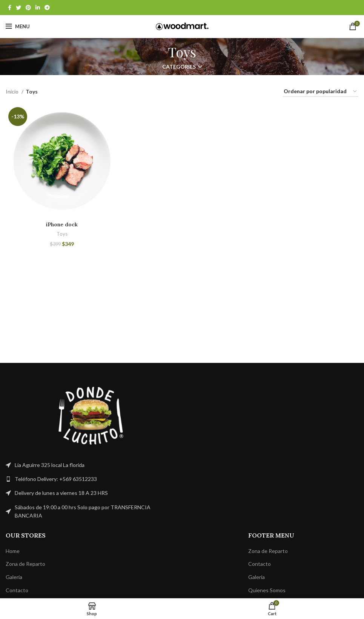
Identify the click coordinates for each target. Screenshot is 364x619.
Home (13, 551)
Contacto (17, 590)
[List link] (91, 479)
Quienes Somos (267, 590)
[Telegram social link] (47, 8)
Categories (179, 67)
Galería (14, 577)
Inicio (13, 91)
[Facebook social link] (10, 8)
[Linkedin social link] (38, 8)
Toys (62, 234)
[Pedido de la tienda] (321, 92)
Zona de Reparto (25, 564)
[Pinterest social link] (28, 8)
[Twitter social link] (18, 8)
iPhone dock (62, 224)
